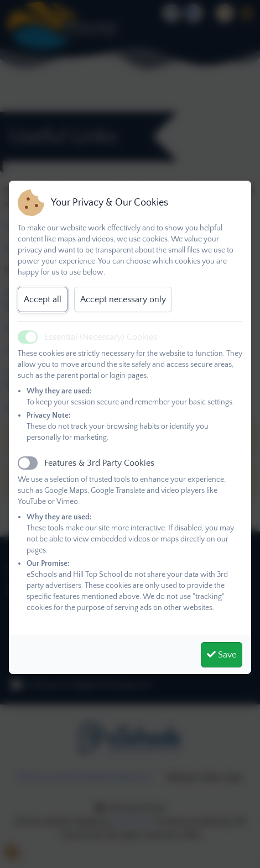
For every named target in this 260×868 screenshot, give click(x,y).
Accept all (43, 299)
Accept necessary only (123, 299)
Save (222, 655)
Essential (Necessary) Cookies (101, 337)
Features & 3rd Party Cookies (99, 463)
